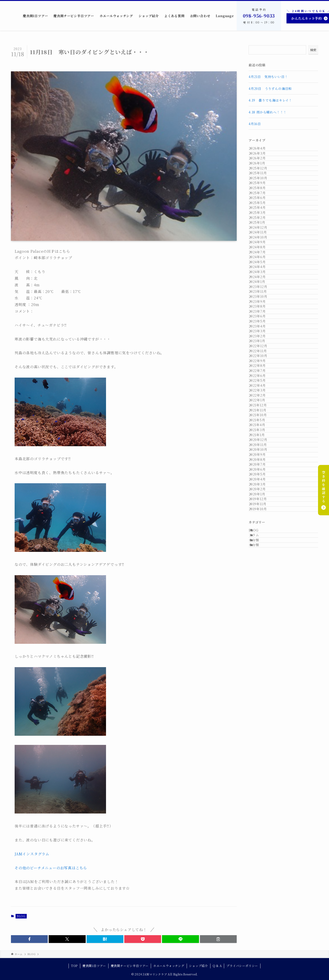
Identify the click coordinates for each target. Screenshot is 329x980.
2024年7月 (262, 350)
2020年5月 (262, 778)
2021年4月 (262, 683)
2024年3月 (262, 388)
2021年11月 (262, 655)
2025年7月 (262, 236)
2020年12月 (263, 712)
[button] (29, 939)
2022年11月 (262, 541)
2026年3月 (262, 160)
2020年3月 (262, 797)
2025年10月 (263, 208)
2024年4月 (262, 379)
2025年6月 (262, 246)
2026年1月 (262, 179)
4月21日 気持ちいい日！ (268, 77)
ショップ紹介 (198, 966)
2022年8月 (262, 569)
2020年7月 (262, 759)
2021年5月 (262, 674)
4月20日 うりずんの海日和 (270, 89)
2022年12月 (263, 531)
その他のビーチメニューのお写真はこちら (51, 868)
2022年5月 (262, 598)
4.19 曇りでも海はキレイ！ (270, 100)
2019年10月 (262, 845)
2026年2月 (262, 169)
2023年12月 (263, 417)
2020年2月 (262, 807)
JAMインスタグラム (32, 854)
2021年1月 (261, 702)
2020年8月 (262, 750)
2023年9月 (262, 446)
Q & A (217, 966)
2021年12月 (262, 645)
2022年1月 (262, 636)
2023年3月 (262, 502)
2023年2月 (262, 512)
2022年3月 (262, 617)
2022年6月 (262, 588)
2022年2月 (262, 626)
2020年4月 (262, 788)
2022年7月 (262, 579)
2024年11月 (262, 312)
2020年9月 (262, 740)
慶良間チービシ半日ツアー (130, 966)
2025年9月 (262, 217)
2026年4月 (262, 150)
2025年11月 (262, 198)
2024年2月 (262, 398)
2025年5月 (262, 255)
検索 (313, 50)
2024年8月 (262, 341)
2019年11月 (262, 835)
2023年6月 (262, 474)
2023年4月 (262, 493)
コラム (259, 880)
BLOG (21, 916)
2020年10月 (263, 731)
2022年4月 (262, 607)
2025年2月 (262, 284)
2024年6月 (262, 360)
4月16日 (256, 124)
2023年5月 (262, 483)
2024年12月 (263, 303)
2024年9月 (262, 331)
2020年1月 (262, 816)
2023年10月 (263, 436)
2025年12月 (263, 189)
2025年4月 (262, 265)
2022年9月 (262, 560)
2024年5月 (262, 369)
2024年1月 (262, 407)
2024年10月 (263, 322)
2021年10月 (262, 664)
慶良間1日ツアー (94, 966)
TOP (74, 966)
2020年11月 (262, 721)
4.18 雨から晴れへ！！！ (268, 112)
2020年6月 (262, 769)
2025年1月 (262, 293)
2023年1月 (262, 521)
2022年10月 (263, 550)
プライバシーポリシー (242, 966)
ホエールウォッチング (169, 966)
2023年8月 (262, 455)
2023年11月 (262, 426)
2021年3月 (262, 693)
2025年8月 (262, 227)
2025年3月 (262, 274)
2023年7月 (262, 464)
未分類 (259, 890)
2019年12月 (262, 826)
